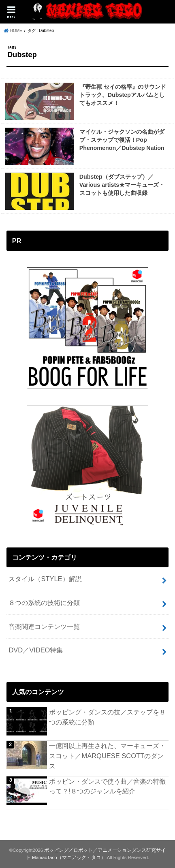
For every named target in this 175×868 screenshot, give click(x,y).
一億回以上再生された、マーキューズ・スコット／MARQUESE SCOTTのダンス (107, 756)
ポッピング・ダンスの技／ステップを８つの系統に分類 (107, 717)
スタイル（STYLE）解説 (45, 579)
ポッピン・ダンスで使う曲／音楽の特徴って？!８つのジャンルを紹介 (107, 786)
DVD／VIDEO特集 (36, 650)
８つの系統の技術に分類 (44, 603)
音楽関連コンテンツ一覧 (44, 626)
